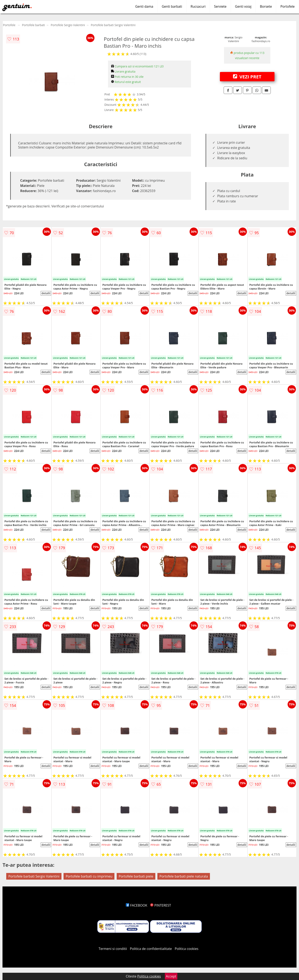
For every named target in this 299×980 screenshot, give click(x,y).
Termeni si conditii (113, 949)
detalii (46, 293)
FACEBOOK (137, 905)
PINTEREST (161, 905)
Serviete (220, 6)
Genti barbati (172, 6)
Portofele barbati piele (136, 876)
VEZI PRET (247, 77)
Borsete (266, 6)
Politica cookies (187, 949)
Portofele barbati (34, 25)
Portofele (287, 6)
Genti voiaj (243, 6)
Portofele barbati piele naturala (184, 876)
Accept (171, 976)
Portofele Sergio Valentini (68, 25)
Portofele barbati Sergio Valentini (113, 25)
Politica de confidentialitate (151, 949)
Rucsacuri (198, 6)
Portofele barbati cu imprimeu (89, 876)
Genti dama (144, 6)
